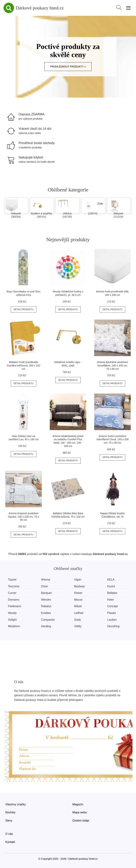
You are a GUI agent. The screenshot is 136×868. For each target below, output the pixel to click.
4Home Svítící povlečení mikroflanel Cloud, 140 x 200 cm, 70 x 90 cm (112, 439)
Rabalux (46, 606)
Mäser (78, 606)
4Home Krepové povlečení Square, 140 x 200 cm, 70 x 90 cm (24, 517)
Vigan (78, 580)
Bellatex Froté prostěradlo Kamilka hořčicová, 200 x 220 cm (24, 365)
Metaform (14, 626)
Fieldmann (15, 606)
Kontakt (10, 842)
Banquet (46, 593)
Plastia (112, 613)
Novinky (10, 812)
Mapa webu (80, 812)
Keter (111, 600)
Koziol (111, 586)
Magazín (78, 804)
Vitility (78, 626)
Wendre (46, 600)
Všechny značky (16, 804)
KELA (111, 580)
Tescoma (14, 586)
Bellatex (112, 593)
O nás (9, 834)
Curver (12, 593)
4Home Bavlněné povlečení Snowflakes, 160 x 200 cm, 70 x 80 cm (112, 365)
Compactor (48, 620)
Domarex (14, 600)
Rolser (78, 593)
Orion (45, 586)
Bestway (80, 586)
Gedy (78, 620)
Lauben (112, 620)
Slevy (9, 821)
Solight (12, 620)
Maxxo (78, 600)
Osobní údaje (81, 821)
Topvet (12, 580)
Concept (113, 606)
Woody (12, 613)
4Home (46, 580)
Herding (46, 626)
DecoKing (113, 626)
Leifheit (79, 613)
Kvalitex (46, 613)
